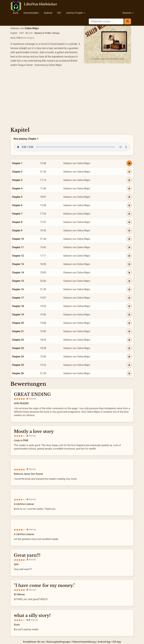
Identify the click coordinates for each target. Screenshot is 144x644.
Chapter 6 (17, 205)
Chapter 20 (18, 323)
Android (48, 13)
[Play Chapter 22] (129, 340)
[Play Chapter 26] (129, 373)
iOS (59, 13)
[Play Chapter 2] (129, 172)
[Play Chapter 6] (129, 205)
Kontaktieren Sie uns (34, 642)
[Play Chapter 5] (129, 197)
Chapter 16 (18, 289)
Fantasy (56, 33)
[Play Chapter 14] (129, 273)
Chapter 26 (18, 373)
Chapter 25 (18, 365)
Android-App (104, 642)
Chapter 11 (18, 247)
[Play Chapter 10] (129, 239)
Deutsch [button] (128, 13)
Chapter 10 (18, 239)
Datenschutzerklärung (84, 642)
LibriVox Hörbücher (40, 4)
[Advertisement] (72, 98)
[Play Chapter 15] (129, 281)
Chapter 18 (18, 306)
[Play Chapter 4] (129, 188)
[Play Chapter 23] (129, 348)
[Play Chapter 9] (129, 231)
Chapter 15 (18, 281)
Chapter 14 (18, 273)
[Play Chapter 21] (129, 331)
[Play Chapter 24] (129, 357)
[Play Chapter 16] (129, 289)
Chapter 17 (18, 298)
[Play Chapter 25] (129, 365)
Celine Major (32, 28)
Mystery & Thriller (43, 33)
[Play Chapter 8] (129, 222)
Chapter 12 (18, 256)
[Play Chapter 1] (129, 163)
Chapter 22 (18, 340)
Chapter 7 (17, 214)
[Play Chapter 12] (129, 256)
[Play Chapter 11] (129, 247)
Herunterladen (31, 13)
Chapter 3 (17, 180)
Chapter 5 (17, 197)
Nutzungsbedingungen (58, 642)
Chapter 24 (18, 357)
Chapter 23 (18, 348)
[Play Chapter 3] (129, 180)
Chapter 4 (17, 188)
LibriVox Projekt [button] (76, 13)
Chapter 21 (18, 331)
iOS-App (117, 642)
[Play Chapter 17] (129, 298)
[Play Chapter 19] (129, 315)
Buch (16, 13)
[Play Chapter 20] (129, 323)
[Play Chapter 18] (129, 306)
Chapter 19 (18, 315)
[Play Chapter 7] (129, 214)
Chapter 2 (17, 172)
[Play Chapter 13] (129, 264)
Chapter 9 (17, 231)
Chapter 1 (17, 163)
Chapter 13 (18, 264)
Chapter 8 (17, 222)
